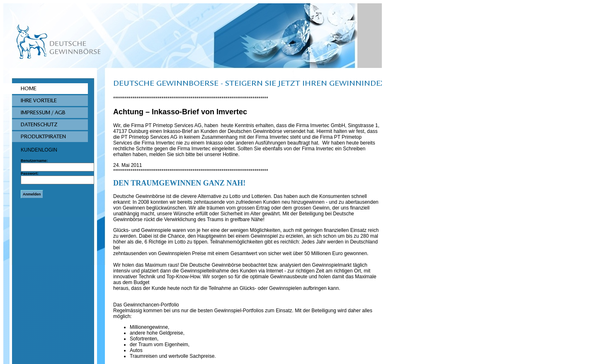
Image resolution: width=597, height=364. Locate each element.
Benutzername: (34, 161)
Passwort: (30, 174)
